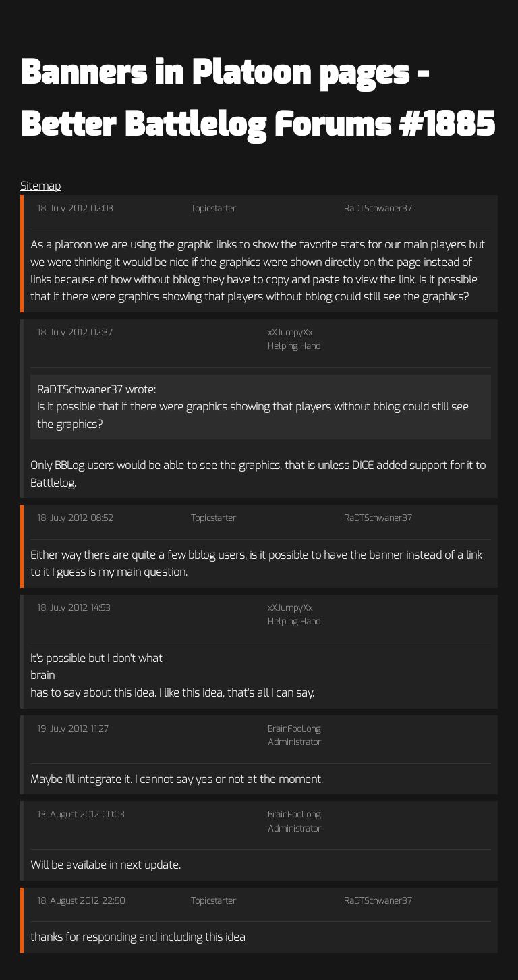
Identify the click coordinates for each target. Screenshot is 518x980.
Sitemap (40, 186)
